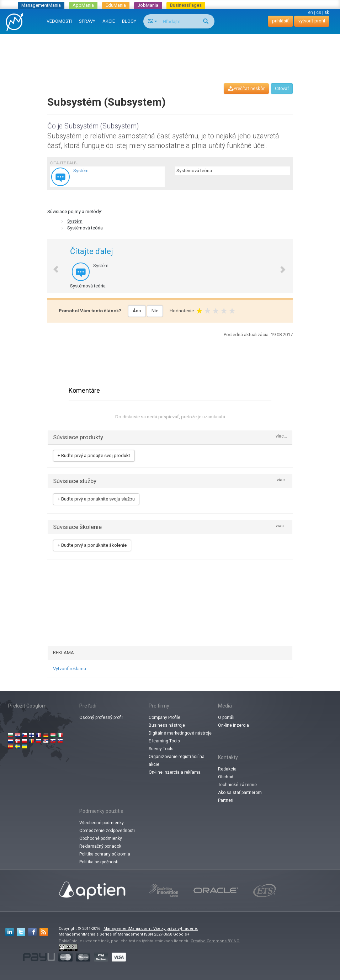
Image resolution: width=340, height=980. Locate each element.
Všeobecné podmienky (102, 823)
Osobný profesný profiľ (101, 717)
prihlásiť (280, 21)
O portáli (226, 717)
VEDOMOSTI (59, 21)
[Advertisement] (171, 52)
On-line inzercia (233, 725)
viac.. (282, 480)
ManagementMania (41, 5)
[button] (52, 266)
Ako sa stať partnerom (240, 793)
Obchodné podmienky (101, 838)
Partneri (226, 800)
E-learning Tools (164, 741)
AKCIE (109, 21)
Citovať (282, 89)
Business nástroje (167, 725)
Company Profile (164, 717)
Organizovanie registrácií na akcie (177, 761)
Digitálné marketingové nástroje (180, 733)
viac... (281, 436)
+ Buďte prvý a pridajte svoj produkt (94, 455)
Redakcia (227, 769)
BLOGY (129, 21)
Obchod (226, 777)
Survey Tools (161, 749)
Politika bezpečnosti (99, 862)
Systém (75, 221)
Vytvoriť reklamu (70, 669)
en (310, 12)
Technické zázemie (237, 785)
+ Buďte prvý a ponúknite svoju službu (96, 499)
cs (319, 12)
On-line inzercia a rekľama (175, 772)
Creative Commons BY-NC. (215, 941)
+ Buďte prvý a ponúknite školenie (92, 545)
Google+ (181, 934)
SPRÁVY (87, 21)
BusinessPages (186, 5)
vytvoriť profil (312, 21)
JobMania (148, 5)
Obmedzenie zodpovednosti (107, 831)
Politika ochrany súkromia (105, 854)
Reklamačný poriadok (100, 846)
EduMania (116, 5)
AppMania (83, 5)
